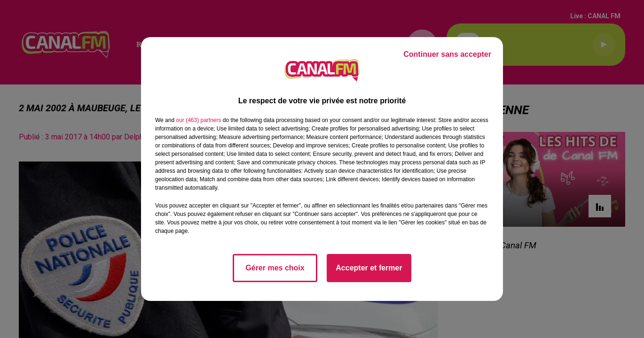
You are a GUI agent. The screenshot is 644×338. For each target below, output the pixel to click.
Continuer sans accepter (447, 54)
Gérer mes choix (275, 268)
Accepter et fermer (369, 268)
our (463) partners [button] (198, 120)
